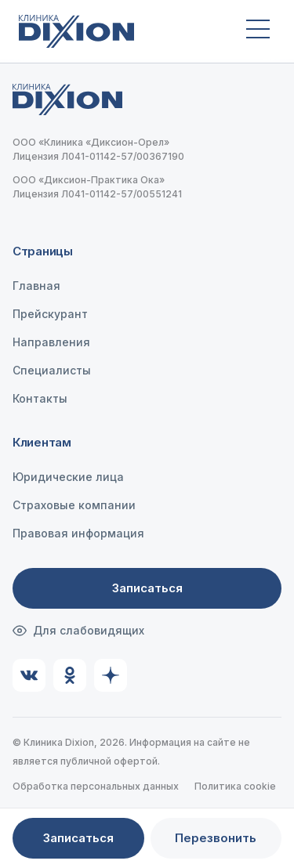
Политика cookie (235, 786)
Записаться (147, 588)
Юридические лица (68, 477)
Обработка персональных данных (96, 786)
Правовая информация (78, 533)
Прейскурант (50, 314)
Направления (51, 342)
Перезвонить (216, 838)
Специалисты (52, 370)
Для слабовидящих (78, 631)
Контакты (40, 398)
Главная (36, 286)
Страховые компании (74, 505)
